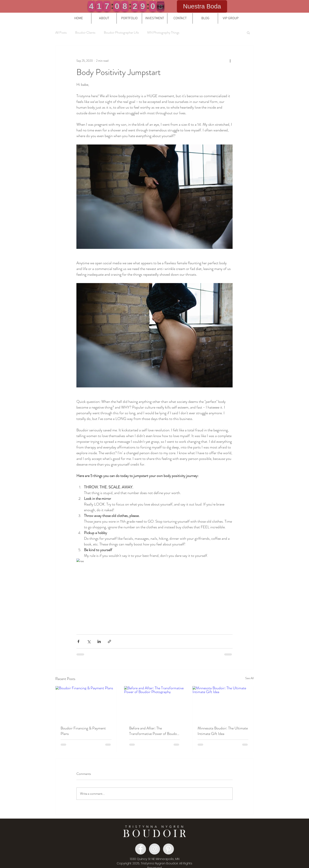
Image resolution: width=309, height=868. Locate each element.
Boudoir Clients (85, 33)
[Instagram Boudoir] (154, 849)
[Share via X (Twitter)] (89, 641)
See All (249, 678)
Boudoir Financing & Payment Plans (83, 731)
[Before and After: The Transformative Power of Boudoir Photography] (155, 703)
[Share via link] (109, 641)
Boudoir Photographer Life (121, 33)
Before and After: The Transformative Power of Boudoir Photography (154, 731)
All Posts (61, 33)
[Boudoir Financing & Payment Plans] (86, 703)
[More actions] (230, 61)
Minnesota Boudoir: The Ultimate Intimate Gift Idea (223, 731)
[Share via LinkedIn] (99, 641)
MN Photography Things (163, 33)
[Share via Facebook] (78, 641)
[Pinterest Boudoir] (168, 849)
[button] (104, 18)
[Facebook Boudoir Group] (141, 849)
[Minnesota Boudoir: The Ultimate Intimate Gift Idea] (223, 703)
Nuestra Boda (202, 6)
